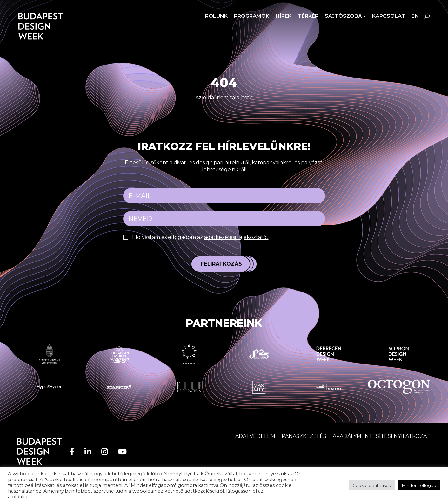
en (415, 16)
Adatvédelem (255, 436)
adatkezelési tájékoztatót (236, 237)
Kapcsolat (389, 16)
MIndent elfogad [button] (419, 485)
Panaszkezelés (304, 436)
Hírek (284, 16)
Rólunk (216, 16)
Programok (252, 16)
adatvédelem (280, 491)
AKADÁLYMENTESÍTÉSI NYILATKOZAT (381, 436)
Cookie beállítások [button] (372, 485)
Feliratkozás (221, 264)
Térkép (308, 16)
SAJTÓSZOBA (343, 16)
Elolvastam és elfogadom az (200, 237)
